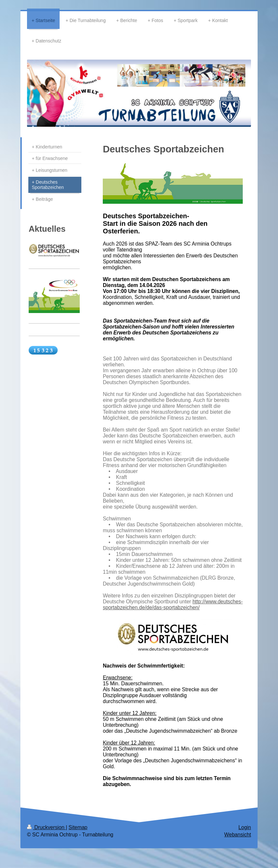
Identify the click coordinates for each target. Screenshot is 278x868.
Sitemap (78, 827)
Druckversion (46, 827)
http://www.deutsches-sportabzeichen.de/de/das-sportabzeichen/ (173, 605)
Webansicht (238, 835)
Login (245, 827)
